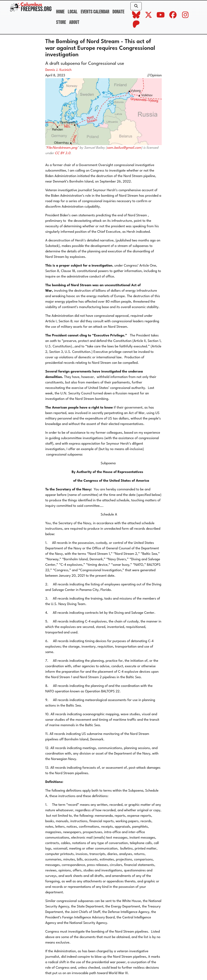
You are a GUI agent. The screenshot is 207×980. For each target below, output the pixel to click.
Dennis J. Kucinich (58, 70)
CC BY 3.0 (62, 153)
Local (73, 12)
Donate (118, 12)
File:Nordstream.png (62, 148)
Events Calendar (95, 12)
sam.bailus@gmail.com (124, 148)
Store (61, 22)
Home (60, 12)
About (74, 22)
